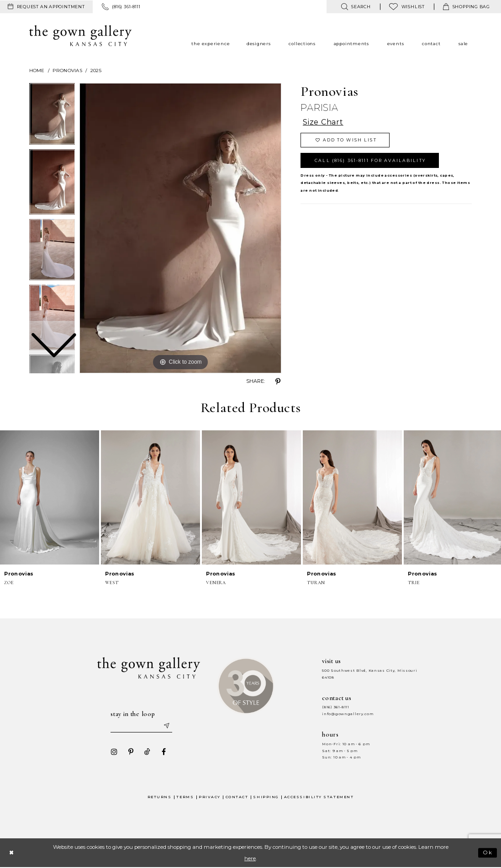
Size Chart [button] (323, 123)
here (250, 858)
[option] (52, 184)
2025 (96, 71)
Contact (237, 797)
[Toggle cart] (467, 7)
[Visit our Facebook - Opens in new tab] (163, 752)
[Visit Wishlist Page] (407, 7)
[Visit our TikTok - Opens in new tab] (147, 752)
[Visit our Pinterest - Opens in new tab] (131, 752)
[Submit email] (167, 726)
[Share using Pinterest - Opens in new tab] (278, 382)
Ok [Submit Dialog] (488, 853)
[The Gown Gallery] (81, 36)
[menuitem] (46, 7)
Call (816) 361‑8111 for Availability (370, 160)
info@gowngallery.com (348, 714)
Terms (185, 797)
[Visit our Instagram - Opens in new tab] (114, 752)
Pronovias (67, 71)
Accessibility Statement (319, 797)
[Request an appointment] (46, 7)
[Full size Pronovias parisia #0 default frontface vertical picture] (180, 228)
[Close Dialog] (11, 853)
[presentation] (50, 497)
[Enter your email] (142, 726)
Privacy (210, 797)
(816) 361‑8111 (336, 707)
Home (37, 71)
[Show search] (356, 7)
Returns (160, 797)
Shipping (266, 797)
